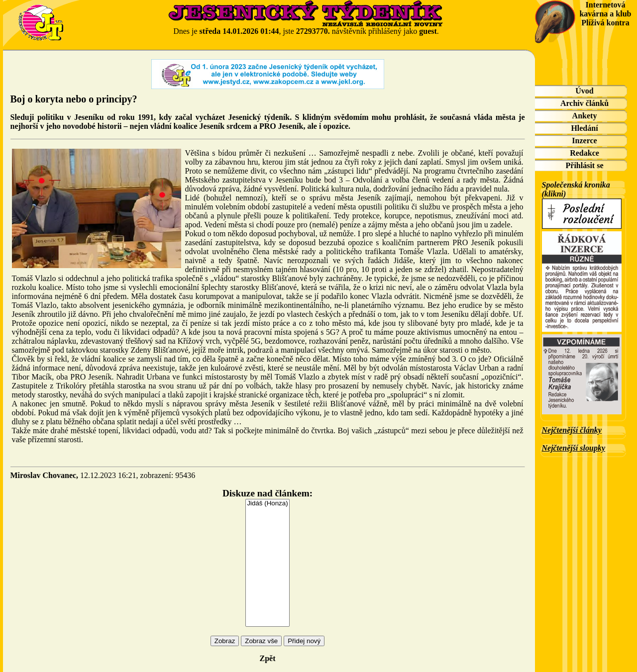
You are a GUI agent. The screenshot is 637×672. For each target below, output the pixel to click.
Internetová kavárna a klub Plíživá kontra (605, 14)
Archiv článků (584, 103)
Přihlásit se (585, 165)
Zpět (268, 658)
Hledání (584, 128)
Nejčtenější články (572, 430)
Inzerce (584, 141)
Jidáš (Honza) (267, 504)
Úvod (584, 91)
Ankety (585, 116)
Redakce (584, 153)
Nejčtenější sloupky (574, 448)
